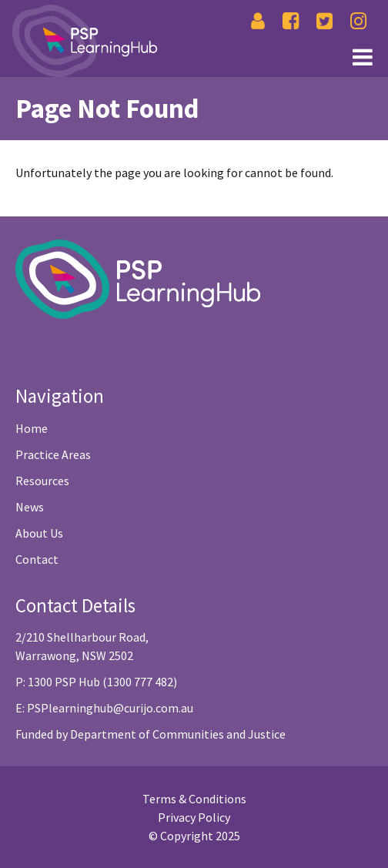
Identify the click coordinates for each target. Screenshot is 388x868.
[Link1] (190, 55)
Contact (37, 559)
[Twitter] (324, 21)
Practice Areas (53, 454)
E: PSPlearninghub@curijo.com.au (104, 708)
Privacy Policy (194, 817)
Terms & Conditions (194, 799)
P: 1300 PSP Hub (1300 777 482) (96, 682)
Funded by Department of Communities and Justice (151, 734)
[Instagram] (358, 21)
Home (32, 428)
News (30, 507)
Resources (42, 481)
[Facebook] (291, 21)
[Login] (258, 21)
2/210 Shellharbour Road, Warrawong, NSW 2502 (82, 646)
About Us (39, 533)
